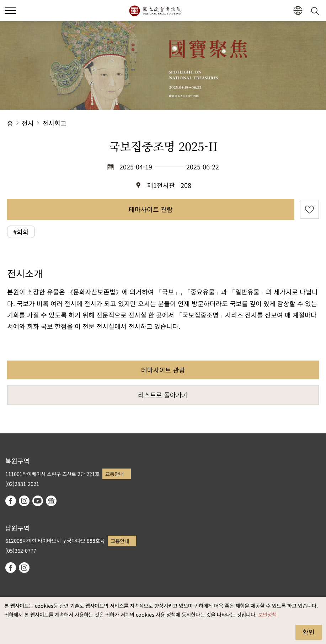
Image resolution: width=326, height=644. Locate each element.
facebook (11, 501)
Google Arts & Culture (51, 501)
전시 (28, 123)
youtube (38, 501)
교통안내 (114, 474)
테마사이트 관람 (151, 209)
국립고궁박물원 (155, 11)
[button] (298, 11)
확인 (309, 632)
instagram (24, 501)
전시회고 (54, 123)
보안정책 (267, 614)
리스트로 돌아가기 (163, 395)
